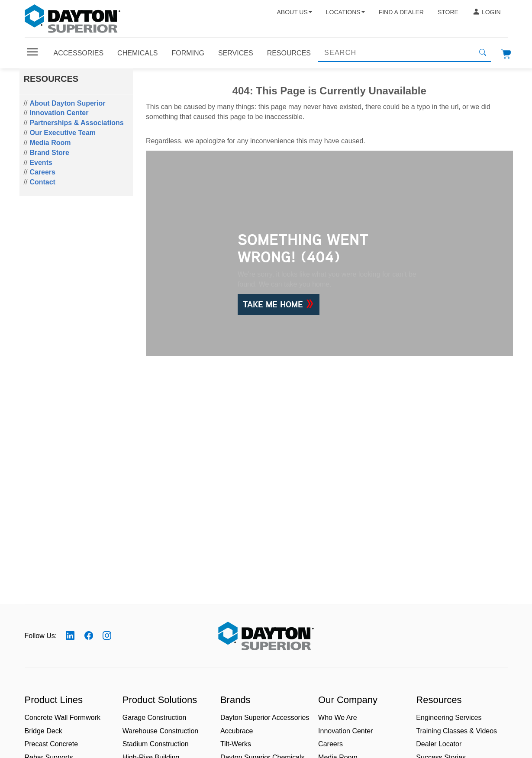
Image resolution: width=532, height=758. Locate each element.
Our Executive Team (63, 133)
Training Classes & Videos (456, 731)
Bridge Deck (44, 731)
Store (448, 12)
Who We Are (338, 718)
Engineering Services (449, 718)
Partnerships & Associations (76, 123)
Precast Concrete (52, 744)
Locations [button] (345, 12)
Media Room (50, 143)
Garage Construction (155, 718)
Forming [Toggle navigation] (188, 53)
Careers (42, 172)
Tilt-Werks (236, 744)
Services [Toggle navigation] (236, 53)
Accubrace (237, 731)
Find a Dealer (401, 12)
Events (41, 163)
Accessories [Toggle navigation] (79, 53)
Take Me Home (279, 304)
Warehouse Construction (161, 731)
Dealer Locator (439, 744)
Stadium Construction (156, 744)
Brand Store (49, 153)
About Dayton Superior (67, 103)
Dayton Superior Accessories (265, 718)
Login (487, 12)
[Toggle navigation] (32, 52)
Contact (42, 182)
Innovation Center (59, 113)
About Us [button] (294, 12)
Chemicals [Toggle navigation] (137, 53)
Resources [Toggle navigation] (289, 53)
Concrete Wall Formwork (63, 718)
